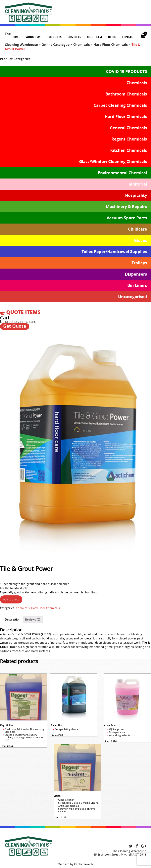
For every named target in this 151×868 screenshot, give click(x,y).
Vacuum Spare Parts (127, 218)
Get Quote (15, 326)
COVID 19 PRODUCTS (127, 71)
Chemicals (82, 45)
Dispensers (136, 274)
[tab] (13, 619)
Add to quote (11, 599)
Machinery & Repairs (126, 207)
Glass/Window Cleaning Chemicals (113, 162)
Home (16, 37)
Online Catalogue (56, 45)
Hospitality (136, 195)
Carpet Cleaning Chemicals (120, 105)
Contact (128, 37)
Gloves (140, 240)
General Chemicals (128, 128)
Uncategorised (133, 297)
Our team (95, 37)
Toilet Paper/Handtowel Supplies (114, 252)
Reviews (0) (33, 619)
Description (13, 619)
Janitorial (138, 184)
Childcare (138, 229)
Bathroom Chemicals (126, 94)
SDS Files (74, 37)
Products (54, 37)
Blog (112, 37)
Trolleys (139, 263)
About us (33, 37)
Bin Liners (137, 285)
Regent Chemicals (129, 139)
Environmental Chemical (122, 173)
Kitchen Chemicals (129, 150)
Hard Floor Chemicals (111, 45)
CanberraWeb (83, 864)
